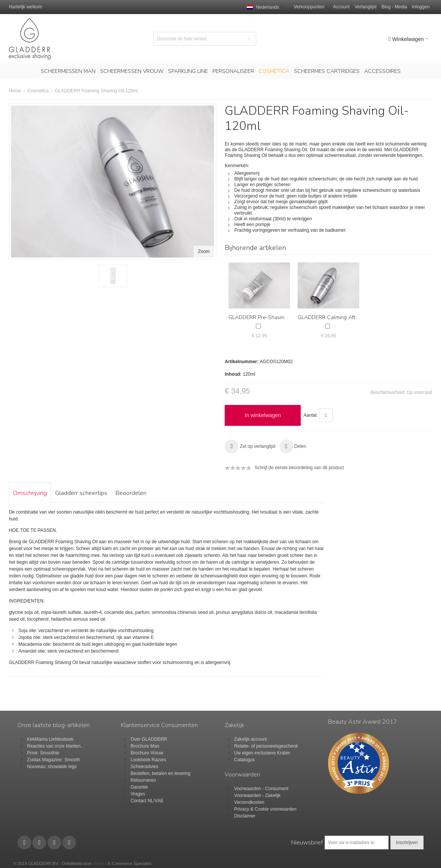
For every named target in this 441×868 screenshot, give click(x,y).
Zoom (204, 251)
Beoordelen (131, 493)
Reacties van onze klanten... (56, 746)
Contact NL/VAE (147, 801)
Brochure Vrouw (147, 753)
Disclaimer (245, 816)
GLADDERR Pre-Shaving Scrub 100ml (274, 317)
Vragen (138, 794)
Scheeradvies (144, 767)
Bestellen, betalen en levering (160, 773)
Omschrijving (30, 493)
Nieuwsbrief (307, 843)
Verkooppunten (309, 7)
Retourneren (143, 780)
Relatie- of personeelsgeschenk (266, 746)
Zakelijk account (251, 739)
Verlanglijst (365, 7)
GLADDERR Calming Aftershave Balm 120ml (351, 317)
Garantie (139, 787)
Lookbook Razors (148, 760)
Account (341, 7)
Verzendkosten (249, 802)
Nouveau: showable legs (52, 767)
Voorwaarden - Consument (261, 789)
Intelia (98, 863)
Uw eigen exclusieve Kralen (262, 753)
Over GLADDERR (149, 739)
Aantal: (310, 415)
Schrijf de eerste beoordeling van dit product (299, 468)
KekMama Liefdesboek (50, 739)
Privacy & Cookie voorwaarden (265, 809)
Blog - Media (394, 7)
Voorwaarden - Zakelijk (257, 795)
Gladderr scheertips (81, 493)
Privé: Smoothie (43, 753)
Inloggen (421, 7)
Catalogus (244, 760)
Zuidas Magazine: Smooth (53, 760)
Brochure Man (145, 746)
